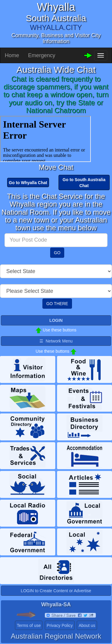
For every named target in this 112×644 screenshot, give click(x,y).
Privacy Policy (60, 625)
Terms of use (29, 625)
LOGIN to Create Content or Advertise (56, 591)
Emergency (42, 55)
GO (57, 253)
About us (87, 625)
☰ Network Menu (56, 341)
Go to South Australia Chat (84, 183)
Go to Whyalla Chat (28, 183)
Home (12, 55)
